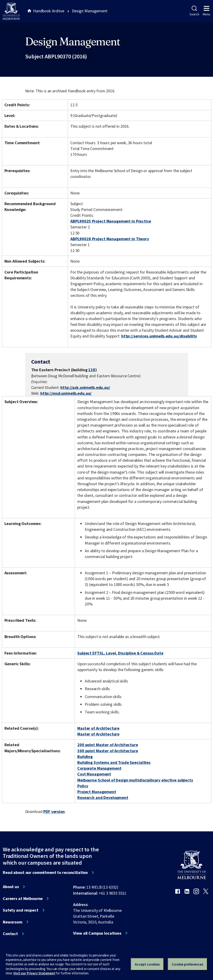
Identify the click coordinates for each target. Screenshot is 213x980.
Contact (10, 934)
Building (85, 757)
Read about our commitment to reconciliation (45, 873)
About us (11, 887)
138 (92, 370)
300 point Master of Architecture (108, 751)
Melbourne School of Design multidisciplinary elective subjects (135, 780)
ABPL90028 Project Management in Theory (110, 239)
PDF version (54, 811)
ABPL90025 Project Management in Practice (111, 221)
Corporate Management (99, 768)
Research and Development (103, 798)
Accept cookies (147, 964)
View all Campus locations (97, 933)
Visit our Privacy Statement (34, 973)
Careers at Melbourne (23, 899)
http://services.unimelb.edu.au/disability (159, 336)
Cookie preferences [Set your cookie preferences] (188, 964)
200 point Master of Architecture (108, 745)
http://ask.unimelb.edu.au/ (85, 387)
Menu (206, 11)
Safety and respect (21, 910)
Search (194, 11)
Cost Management (94, 774)
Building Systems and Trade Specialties (114, 762)
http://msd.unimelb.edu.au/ (66, 393)
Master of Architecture (98, 728)
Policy (83, 786)
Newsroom (13, 922)
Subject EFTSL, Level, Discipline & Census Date (120, 653)
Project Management (97, 792)
